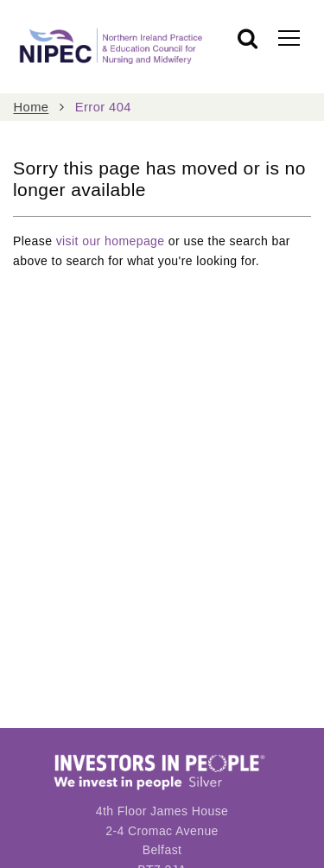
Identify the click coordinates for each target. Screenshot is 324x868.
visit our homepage (111, 241)
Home (32, 107)
